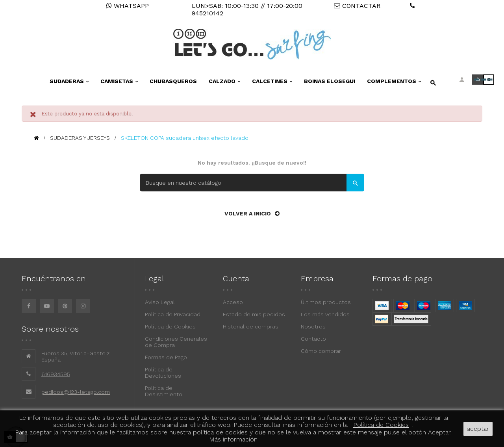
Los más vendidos (325, 314)
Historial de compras (251, 326)
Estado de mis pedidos (254, 314)
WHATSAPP (128, 6)
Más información (233, 439)
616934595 (56, 374)
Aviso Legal (160, 302)
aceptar (478, 429)
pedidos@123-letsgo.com (76, 392)
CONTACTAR (357, 6)
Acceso (233, 302)
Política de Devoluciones (163, 373)
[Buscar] (252, 183)
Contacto (313, 339)
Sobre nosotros (50, 329)
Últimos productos (326, 302)
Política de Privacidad (173, 314)
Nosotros (313, 326)
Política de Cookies (170, 326)
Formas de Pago (166, 357)
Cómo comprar (321, 351)
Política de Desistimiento (164, 391)
